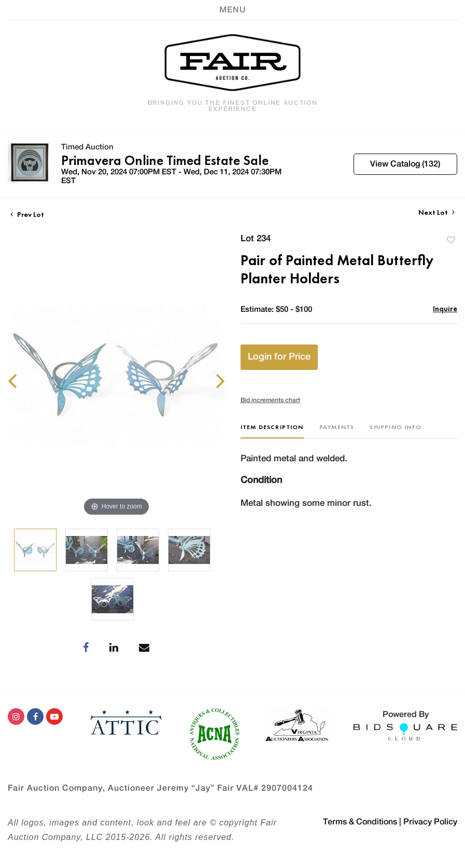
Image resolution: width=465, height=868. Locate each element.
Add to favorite (451, 240)
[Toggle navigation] (233, 10)
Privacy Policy (430, 822)
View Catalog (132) (405, 164)
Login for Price (279, 357)
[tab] (272, 431)
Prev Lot (27, 214)
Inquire (445, 308)
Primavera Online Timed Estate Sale (165, 160)
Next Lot (436, 212)
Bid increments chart (270, 400)
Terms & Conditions (360, 822)
